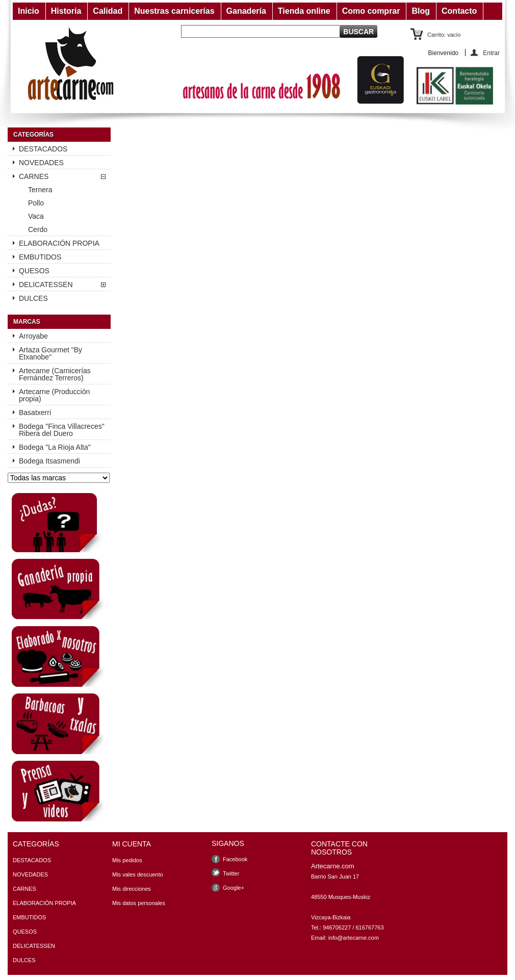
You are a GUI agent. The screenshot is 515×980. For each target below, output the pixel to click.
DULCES (33, 298)
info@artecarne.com (354, 938)
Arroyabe (33, 336)
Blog (421, 11)
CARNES (34, 176)
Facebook (235, 859)
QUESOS (34, 271)
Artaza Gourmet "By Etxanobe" (50, 353)
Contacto (459, 11)
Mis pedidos (127, 860)
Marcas (27, 322)
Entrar (491, 53)
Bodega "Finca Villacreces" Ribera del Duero (62, 430)
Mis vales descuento (138, 874)
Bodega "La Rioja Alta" (55, 447)
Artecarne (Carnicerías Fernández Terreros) (55, 374)
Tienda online (304, 11)
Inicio (29, 11)
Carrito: (444, 35)
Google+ (234, 888)
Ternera (40, 190)
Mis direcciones (132, 889)
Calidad (108, 11)
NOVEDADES (41, 163)
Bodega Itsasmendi (49, 461)
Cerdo (38, 229)
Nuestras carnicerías (174, 11)
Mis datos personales (139, 903)
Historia (66, 11)
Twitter (231, 873)
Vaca (36, 216)
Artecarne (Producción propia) (54, 395)
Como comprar (371, 11)
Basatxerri (35, 412)
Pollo (36, 203)
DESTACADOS (43, 149)
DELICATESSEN (46, 285)
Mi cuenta (132, 844)
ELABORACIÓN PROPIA (59, 243)
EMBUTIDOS (40, 257)
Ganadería (246, 11)
